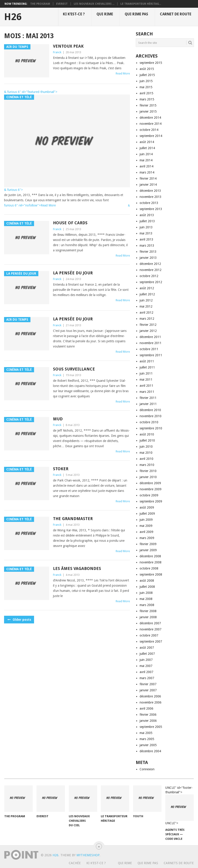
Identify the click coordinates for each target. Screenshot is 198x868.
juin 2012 (146, 300)
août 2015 (147, 69)
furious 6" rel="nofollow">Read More (30, 205)
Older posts (19, 620)
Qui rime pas (136, 14)
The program (40, 4)
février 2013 (148, 252)
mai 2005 (146, 733)
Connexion (147, 769)
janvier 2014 (148, 185)
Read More (123, 73)
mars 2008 (147, 605)
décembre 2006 (150, 696)
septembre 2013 (151, 209)
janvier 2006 (148, 721)
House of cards (70, 223)
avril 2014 (146, 166)
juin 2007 (146, 660)
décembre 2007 (150, 623)
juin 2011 (146, 373)
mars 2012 (147, 319)
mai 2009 (146, 526)
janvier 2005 (148, 745)
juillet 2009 (147, 514)
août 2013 (147, 215)
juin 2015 (146, 81)
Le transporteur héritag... (141, 4)
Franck (57, 52)
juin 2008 (146, 593)
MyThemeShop (88, 855)
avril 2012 (146, 312)
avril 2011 (146, 386)
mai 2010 (146, 453)
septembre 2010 (151, 428)
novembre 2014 (151, 124)
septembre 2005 (151, 727)
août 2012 (147, 288)
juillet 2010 (147, 440)
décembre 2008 (150, 556)
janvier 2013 (148, 258)
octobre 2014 (149, 130)
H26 (13, 17)
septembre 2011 (151, 355)
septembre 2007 (151, 641)
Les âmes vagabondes (77, 568)
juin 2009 (146, 520)
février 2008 (148, 611)
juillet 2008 (147, 587)
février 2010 (148, 471)
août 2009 (147, 507)
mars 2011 (147, 392)
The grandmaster (73, 519)
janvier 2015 (148, 111)
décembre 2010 (150, 410)
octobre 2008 (149, 568)
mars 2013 (147, 245)
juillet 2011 (147, 367)
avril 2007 (146, 672)
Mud (58, 419)
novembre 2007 (151, 629)
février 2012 (148, 325)
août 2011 (147, 361)
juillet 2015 (147, 75)
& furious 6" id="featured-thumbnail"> (31, 92)
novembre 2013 (151, 197)
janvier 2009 (148, 550)
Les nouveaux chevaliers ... (94, 4)
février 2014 (148, 178)
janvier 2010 (148, 477)
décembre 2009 (150, 483)
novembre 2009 (151, 489)
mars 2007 (147, 678)
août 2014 (147, 142)
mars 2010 (147, 465)
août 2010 (147, 434)
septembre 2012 (151, 282)
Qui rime (105, 14)
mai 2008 (146, 599)
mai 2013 (146, 233)
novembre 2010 (151, 416)
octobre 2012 (149, 276)
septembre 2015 (151, 63)
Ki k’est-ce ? (74, 14)
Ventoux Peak (68, 46)
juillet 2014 (147, 148)
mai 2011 (146, 380)
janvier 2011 (148, 404)
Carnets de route (179, 863)
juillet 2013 (147, 221)
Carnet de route (176, 14)
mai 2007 (146, 666)
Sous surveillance (74, 369)
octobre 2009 (149, 495)
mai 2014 (146, 160)
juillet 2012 (147, 294)
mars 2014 (147, 172)
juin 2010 (146, 447)
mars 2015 (147, 99)
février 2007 (148, 684)
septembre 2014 (151, 136)
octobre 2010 (149, 422)
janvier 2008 (148, 617)
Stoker (61, 469)
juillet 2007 (147, 654)
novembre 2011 (151, 343)
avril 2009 (146, 532)
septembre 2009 (151, 501)
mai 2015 (146, 87)
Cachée (75, 863)
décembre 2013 (150, 191)
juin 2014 (146, 154)
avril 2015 (146, 93)
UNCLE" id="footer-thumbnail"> (180, 806)
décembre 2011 (150, 337)
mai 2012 (146, 306)
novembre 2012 (151, 270)
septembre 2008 (151, 574)
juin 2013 (146, 227)
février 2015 (148, 105)
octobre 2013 (149, 203)
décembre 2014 (150, 118)
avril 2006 (146, 708)
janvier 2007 (148, 690)
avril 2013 (146, 239)
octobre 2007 (149, 635)
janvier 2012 (148, 331)
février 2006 (148, 715)
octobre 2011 (149, 349)
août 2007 (147, 648)
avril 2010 (146, 459)
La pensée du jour (73, 273)
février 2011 (148, 398)
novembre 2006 (151, 702)
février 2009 (148, 544)
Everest (62, 4)
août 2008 (147, 581)
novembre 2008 (151, 562)
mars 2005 (147, 739)
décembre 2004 (150, 751)
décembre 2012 (150, 264)
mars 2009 (147, 538)
